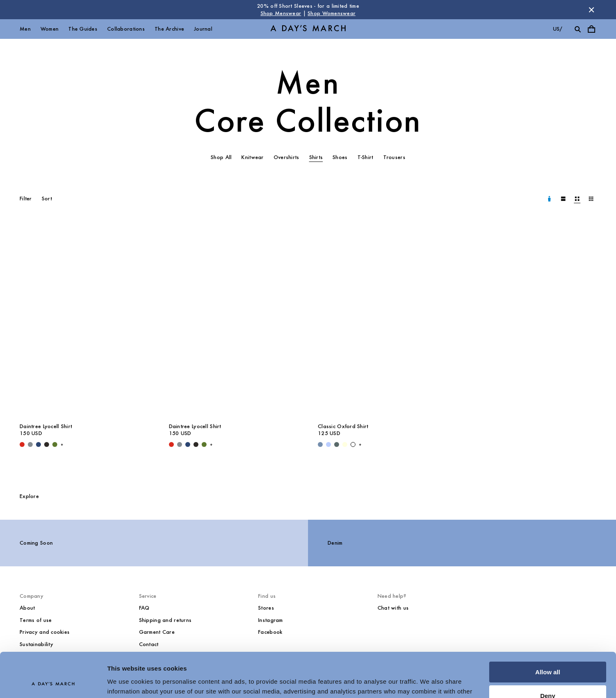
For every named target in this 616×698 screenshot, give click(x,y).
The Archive (169, 29)
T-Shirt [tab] (365, 157)
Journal (203, 29)
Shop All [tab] (221, 157)
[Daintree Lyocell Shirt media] (84, 321)
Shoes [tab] (340, 157)
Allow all (548, 630)
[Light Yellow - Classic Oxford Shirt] (345, 444)
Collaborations (126, 29)
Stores (266, 608)
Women (49, 29)
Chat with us (393, 608)
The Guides (83, 29)
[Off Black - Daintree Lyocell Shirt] (47, 444)
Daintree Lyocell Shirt (46, 426)
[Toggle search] (578, 29)
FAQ (144, 608)
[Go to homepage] (308, 29)
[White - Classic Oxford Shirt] (353, 444)
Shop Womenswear (332, 13)
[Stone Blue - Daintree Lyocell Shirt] (30, 444)
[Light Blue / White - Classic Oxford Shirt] (328, 444)
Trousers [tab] (394, 157)
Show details (126, 682)
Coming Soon (36, 543)
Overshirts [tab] (287, 157)
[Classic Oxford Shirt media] (383, 321)
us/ (558, 29)
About (27, 608)
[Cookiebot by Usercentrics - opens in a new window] (53, 682)
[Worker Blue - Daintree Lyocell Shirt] (38, 444)
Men (25, 29)
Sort (47, 199)
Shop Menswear (281, 13)
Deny (548, 654)
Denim (335, 543)
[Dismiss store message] (591, 10)
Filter (26, 199)
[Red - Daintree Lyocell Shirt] (22, 444)
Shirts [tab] (316, 157)
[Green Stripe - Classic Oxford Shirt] (337, 444)
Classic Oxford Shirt (343, 426)
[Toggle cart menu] (591, 29)
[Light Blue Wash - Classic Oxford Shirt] (320, 444)
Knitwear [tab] (252, 157)
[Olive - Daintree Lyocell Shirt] (55, 444)
